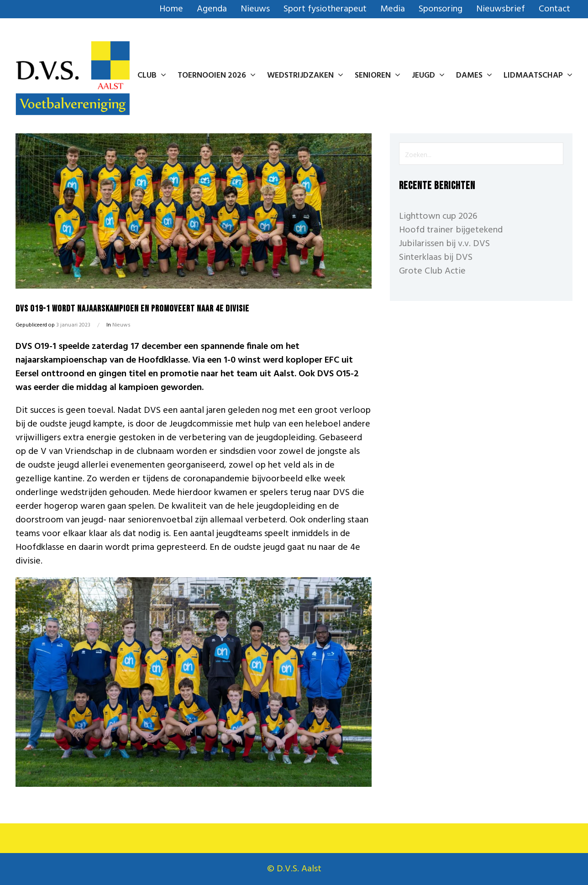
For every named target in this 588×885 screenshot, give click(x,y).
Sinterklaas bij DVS (436, 258)
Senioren (378, 76)
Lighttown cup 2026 (438, 216)
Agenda (212, 9)
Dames (474, 76)
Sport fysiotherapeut (325, 9)
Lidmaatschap (538, 76)
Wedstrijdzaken (305, 76)
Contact (554, 9)
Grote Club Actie (432, 271)
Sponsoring (441, 9)
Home (171, 9)
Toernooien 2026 (217, 76)
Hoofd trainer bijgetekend (451, 230)
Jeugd (428, 76)
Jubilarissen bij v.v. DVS (444, 244)
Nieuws (255, 9)
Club (152, 76)
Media (393, 9)
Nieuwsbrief (501, 9)
